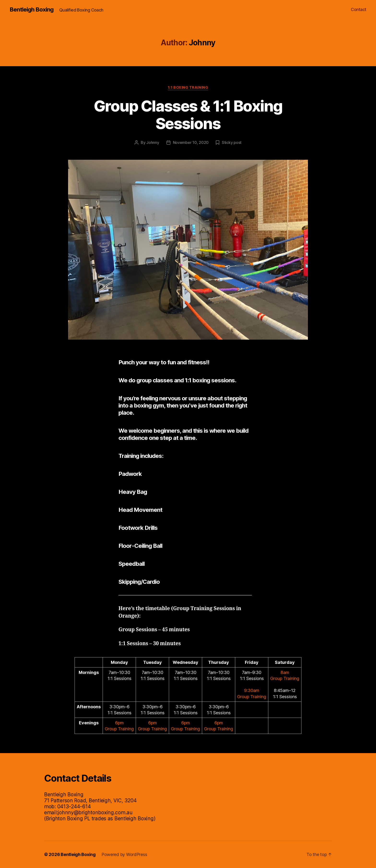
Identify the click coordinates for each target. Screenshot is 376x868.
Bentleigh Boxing (32, 10)
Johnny (153, 142)
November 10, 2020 (191, 142)
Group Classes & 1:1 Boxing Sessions (188, 115)
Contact (359, 9)
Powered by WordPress (124, 854)
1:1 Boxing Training (188, 88)
